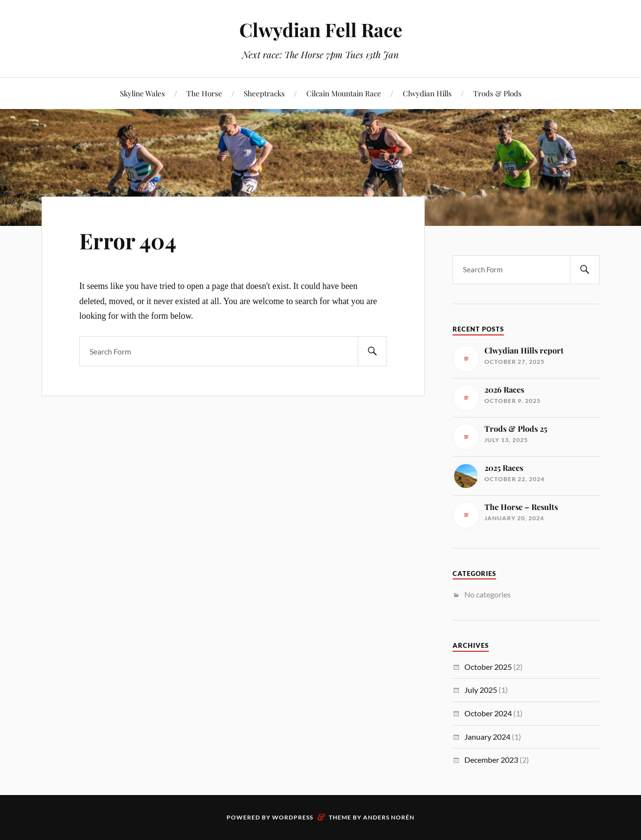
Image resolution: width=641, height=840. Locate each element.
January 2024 (487, 737)
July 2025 (481, 690)
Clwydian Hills (427, 93)
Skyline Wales (142, 93)
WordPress (293, 817)
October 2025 (488, 667)
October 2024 (488, 713)
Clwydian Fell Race (321, 30)
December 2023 (491, 760)
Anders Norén (389, 817)
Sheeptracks (264, 93)
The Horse (204, 93)
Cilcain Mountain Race (344, 93)
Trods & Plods (497, 93)
